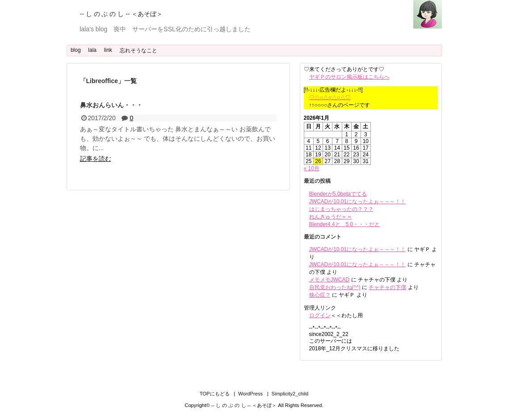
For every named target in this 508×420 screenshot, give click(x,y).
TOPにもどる (215, 394)
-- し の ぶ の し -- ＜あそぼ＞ (122, 14)
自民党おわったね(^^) (335, 287)
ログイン (320, 315)
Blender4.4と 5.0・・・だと (345, 224)
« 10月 (312, 168)
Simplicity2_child (290, 394)
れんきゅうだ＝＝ (331, 217)
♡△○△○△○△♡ (330, 97)
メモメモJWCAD (330, 280)
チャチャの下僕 (387, 287)
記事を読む (96, 159)
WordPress (250, 394)
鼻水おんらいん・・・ (111, 105)
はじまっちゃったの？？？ (341, 209)
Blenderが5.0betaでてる (338, 194)
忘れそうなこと (139, 50)
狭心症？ (320, 295)
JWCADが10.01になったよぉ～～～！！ (358, 202)
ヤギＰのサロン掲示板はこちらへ (349, 77)
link (108, 50)
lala (92, 50)
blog (76, 50)
